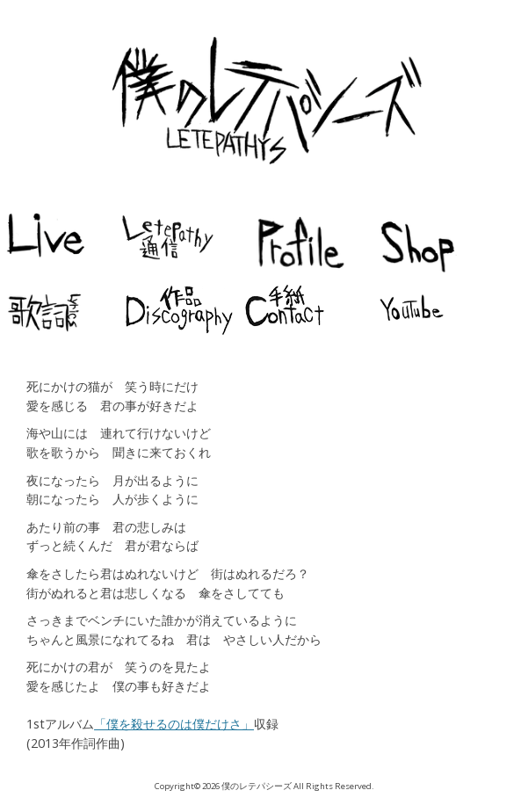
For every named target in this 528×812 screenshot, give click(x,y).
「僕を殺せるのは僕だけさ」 (174, 724)
